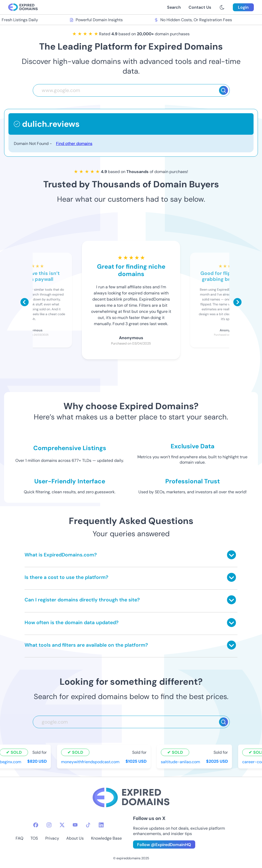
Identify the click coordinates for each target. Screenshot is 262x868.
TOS (34, 838)
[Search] (223, 90)
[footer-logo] (131, 798)
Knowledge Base (106, 838)
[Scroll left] (25, 302)
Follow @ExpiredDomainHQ (164, 845)
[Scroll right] (237, 302)
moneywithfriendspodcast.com (91, 762)
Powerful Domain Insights (97, 20)
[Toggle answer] (231, 555)
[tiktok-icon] (88, 825)
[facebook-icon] (36, 825)
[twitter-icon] (62, 825)
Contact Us (200, 7)
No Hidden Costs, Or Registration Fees (194, 20)
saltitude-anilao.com (181, 762)
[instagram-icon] (49, 825)
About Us (75, 838)
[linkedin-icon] (101, 825)
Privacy (52, 838)
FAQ (19, 838)
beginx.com (11, 762)
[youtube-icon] (75, 825)
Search (174, 7)
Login (243, 7)
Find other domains (74, 144)
